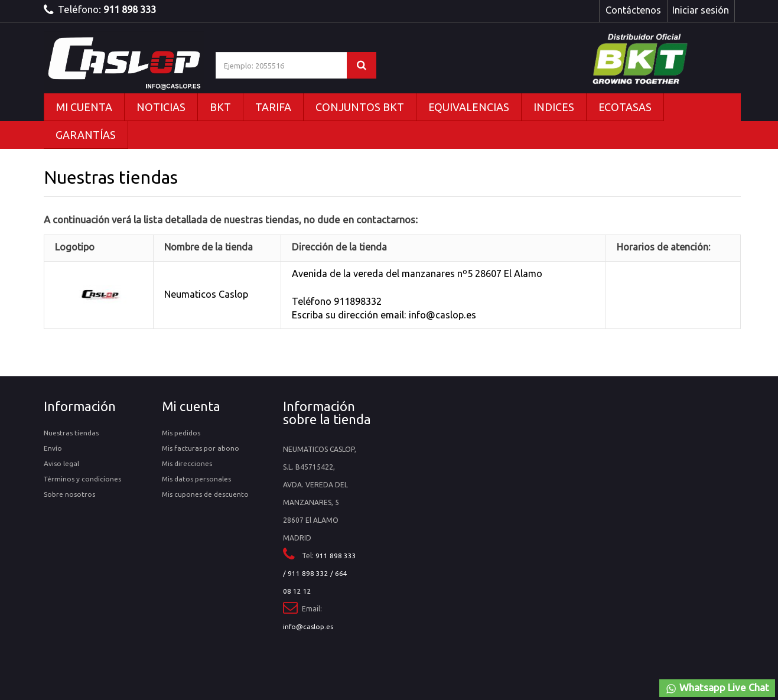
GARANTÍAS (86, 135)
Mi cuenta (191, 406)
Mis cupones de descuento (205, 494)
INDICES (554, 107)
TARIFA (273, 107)
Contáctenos (633, 10)
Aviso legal (61, 463)
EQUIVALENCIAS (469, 107)
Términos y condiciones (82, 479)
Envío (53, 448)
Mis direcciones (187, 463)
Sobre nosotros (69, 494)
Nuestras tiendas (71, 433)
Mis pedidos (181, 433)
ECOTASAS (625, 107)
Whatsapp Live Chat (717, 688)
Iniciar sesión (701, 10)
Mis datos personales (196, 479)
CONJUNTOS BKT (360, 107)
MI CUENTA (84, 107)
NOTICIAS (161, 107)
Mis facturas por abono (201, 448)
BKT (220, 107)
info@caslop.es (308, 626)
